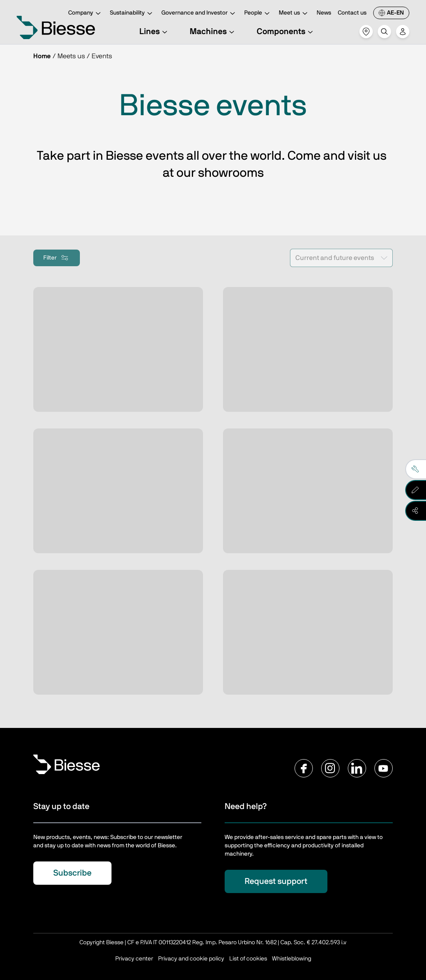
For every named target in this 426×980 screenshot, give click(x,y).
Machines (213, 32)
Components (286, 32)
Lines (155, 32)
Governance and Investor (199, 14)
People (258, 14)
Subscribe (72, 873)
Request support (276, 881)
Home (42, 56)
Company (86, 14)
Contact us (352, 13)
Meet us (294, 14)
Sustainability (132, 14)
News (324, 13)
